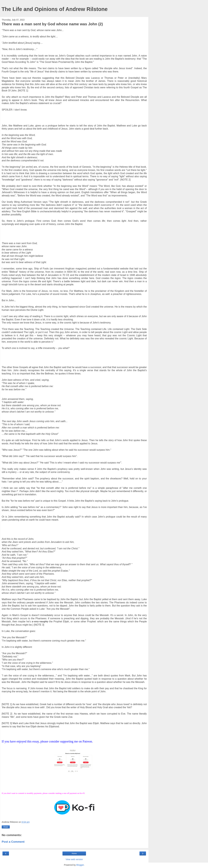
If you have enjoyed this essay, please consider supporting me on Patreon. (47, 741)
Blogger (80, 865)
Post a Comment (13, 842)
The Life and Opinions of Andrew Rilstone (55, 9)
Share (6, 827)
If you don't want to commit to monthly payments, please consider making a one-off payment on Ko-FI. (44, 793)
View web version (74, 859)
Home (74, 853)
